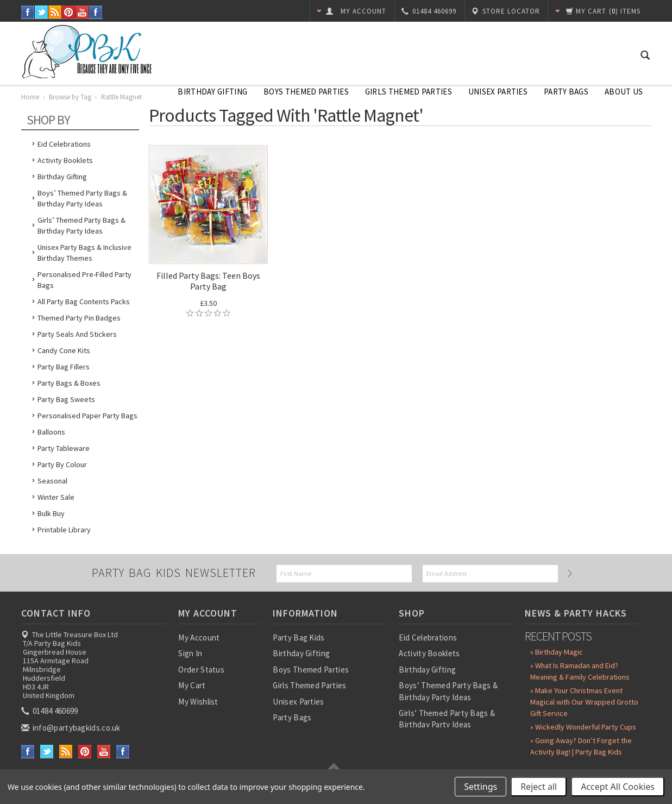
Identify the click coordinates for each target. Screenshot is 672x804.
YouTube (82, 12)
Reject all (539, 787)
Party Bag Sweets (66, 399)
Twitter (42, 12)
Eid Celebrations (64, 144)
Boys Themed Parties (306, 92)
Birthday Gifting (212, 92)
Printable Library (64, 530)
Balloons (51, 432)
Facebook (28, 12)
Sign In (190, 653)
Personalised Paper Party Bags (87, 416)
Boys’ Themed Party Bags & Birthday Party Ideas (82, 198)
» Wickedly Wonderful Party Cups (583, 727)
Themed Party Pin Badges (79, 318)
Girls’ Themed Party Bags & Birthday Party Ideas (81, 225)
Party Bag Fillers (64, 367)
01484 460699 (51, 711)
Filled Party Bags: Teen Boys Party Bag (208, 281)
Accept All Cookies (618, 787)
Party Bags (566, 92)
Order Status (201, 670)
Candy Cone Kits (64, 350)
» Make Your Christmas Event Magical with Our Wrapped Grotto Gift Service (584, 702)
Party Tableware (64, 448)
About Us (624, 92)
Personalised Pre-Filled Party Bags (84, 280)
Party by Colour (62, 464)
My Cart (192, 685)
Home (30, 97)
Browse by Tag (70, 97)
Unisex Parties (498, 92)
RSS (55, 12)
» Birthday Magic (557, 652)
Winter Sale (56, 497)
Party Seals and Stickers (77, 334)
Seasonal (52, 481)
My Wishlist (198, 702)
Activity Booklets (65, 160)
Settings (481, 787)
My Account (199, 637)
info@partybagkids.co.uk (72, 728)
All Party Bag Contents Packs (84, 301)
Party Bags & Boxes (69, 383)
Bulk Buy (51, 513)
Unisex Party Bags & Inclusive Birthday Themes (84, 253)
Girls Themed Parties (409, 92)
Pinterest (69, 12)
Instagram (96, 12)
